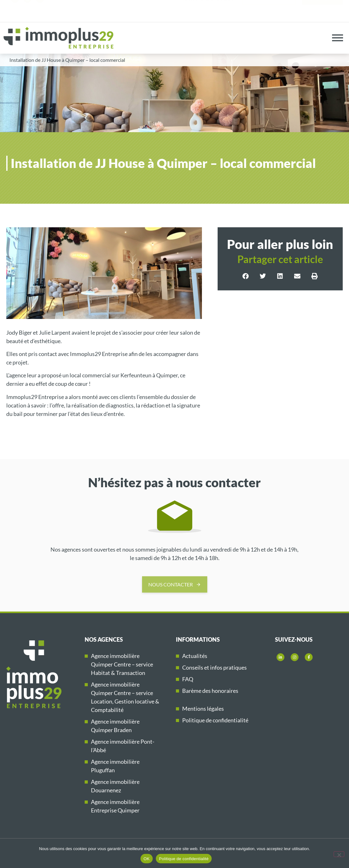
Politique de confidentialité (215, 720)
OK (147, 859)
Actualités (195, 656)
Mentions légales (203, 709)
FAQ (188, 679)
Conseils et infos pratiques (214, 667)
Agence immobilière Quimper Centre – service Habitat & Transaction (122, 664)
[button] (246, 276)
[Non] (339, 854)
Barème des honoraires (210, 691)
